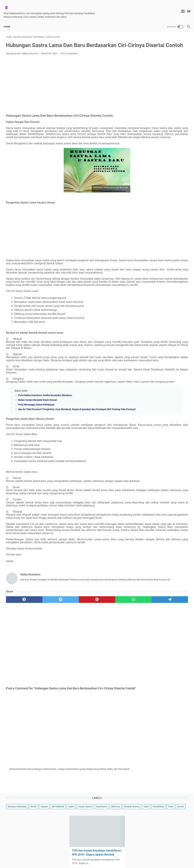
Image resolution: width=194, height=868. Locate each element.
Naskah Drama (177, 54)
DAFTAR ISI (122, 856)
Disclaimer (72, 856)
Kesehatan (147, 54)
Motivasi (161, 54)
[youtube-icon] (186, 8)
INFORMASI (148, 48)
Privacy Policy (105, 856)
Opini (144, 60)
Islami (161, 48)
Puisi (169, 60)
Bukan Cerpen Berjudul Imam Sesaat (38, 429)
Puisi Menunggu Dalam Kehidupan (36, 434)
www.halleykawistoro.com (81, 201)
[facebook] (18, 655)
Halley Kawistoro (105, 863)
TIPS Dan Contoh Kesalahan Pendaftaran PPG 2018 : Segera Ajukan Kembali (162, 104)
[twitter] (43, 655)
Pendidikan (157, 60)
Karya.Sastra (175, 48)
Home (9, 21)
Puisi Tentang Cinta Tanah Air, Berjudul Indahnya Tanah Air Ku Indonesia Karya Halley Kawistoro (163, 252)
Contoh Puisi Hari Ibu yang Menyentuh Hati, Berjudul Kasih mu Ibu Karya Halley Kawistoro (163, 228)
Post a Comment (69, 58)
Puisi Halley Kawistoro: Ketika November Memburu (45, 425)
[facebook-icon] (181, 8)
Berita (167, 42)
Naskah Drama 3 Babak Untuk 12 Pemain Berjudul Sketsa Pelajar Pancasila (162, 296)
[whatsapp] (91, 655)
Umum (179, 60)
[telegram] (116, 655)
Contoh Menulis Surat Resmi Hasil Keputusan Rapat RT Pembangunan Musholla (164, 156)
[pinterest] (67, 655)
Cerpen (178, 42)
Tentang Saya (88, 856)
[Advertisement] (67, 87)
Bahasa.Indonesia (151, 42)
